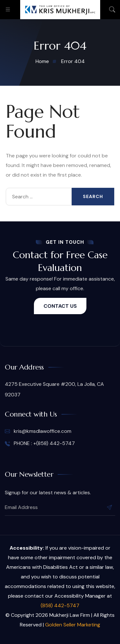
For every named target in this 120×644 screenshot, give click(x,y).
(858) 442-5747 (60, 605)
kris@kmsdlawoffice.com (38, 431)
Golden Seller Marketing (73, 625)
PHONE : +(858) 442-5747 (40, 443)
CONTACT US (60, 306)
